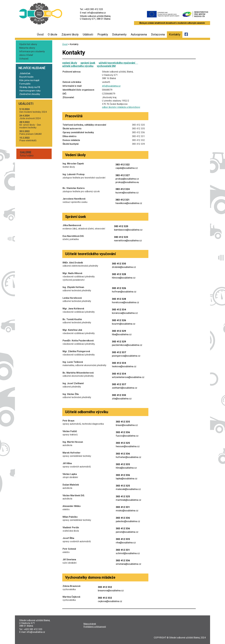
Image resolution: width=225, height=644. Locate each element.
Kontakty (175, 34)
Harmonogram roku (30, 91)
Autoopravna (139, 34)
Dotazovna (158, 34)
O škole (53, 34)
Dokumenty (119, 34)
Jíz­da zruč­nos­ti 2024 (30, 117)
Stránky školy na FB (30, 87)
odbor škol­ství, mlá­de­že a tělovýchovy (121, 107)
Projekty (103, 34)
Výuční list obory (28, 44)
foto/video (27, 154)
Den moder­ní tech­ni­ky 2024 (33, 111)
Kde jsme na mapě (29, 80)
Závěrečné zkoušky (30, 94)
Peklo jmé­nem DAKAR (30, 133)
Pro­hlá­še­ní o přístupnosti (95, 627)
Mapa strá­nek (90, 624)
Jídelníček (25, 73)
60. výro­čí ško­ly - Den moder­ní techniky (30, 125)
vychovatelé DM (106, 66)
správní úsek (88, 63)
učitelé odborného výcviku (78, 66)
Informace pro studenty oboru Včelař (32, 53)
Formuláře (25, 84)
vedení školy (70, 63)
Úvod (40, 34)
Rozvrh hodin (26, 77)
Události (88, 34)
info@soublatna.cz (111, 86)
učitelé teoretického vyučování (118, 63)
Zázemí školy (70, 34)
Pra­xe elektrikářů (28, 139)
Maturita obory (27, 48)
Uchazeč (24, 59)
